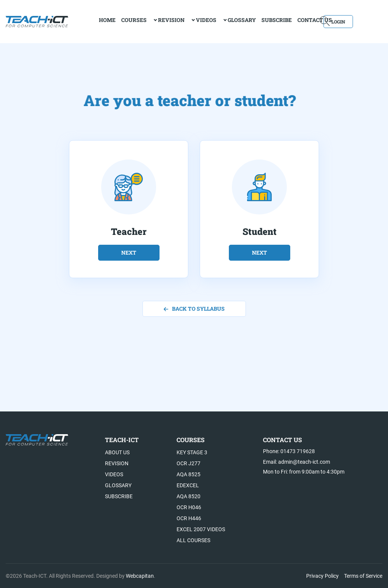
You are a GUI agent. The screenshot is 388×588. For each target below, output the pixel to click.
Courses (112, 21)
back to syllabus (194, 309)
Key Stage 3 (192, 452)
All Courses (193, 540)
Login (361, 21)
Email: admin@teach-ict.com (296, 462)
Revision (150, 21)
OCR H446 (189, 518)
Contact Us (293, 21)
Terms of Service (363, 576)
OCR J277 (189, 463)
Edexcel (188, 485)
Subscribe (255, 21)
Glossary (220, 21)
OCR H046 (189, 507)
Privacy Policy (322, 576)
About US (117, 452)
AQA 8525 (189, 474)
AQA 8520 (189, 496)
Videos (185, 21)
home (86, 21)
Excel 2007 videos (201, 529)
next (129, 253)
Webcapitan (140, 576)
